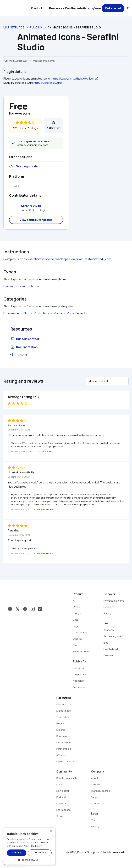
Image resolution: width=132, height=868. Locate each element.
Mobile (58, 313)
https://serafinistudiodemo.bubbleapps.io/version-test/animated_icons (66, 259)
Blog (26, 313)
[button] (29, 860)
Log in (93, 8)
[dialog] (29, 846)
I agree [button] (17, 853)
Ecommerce (11, 313)
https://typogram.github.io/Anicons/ (74, 79)
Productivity (42, 313)
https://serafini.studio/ (48, 83)
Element (9, 286)
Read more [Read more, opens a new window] (36, 846)
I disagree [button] (40, 853)
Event (22, 286)
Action (35, 286)
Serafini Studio (31, 206)
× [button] (51, 831)
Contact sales (75, 8)
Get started (113, 8)
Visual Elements (77, 313)
